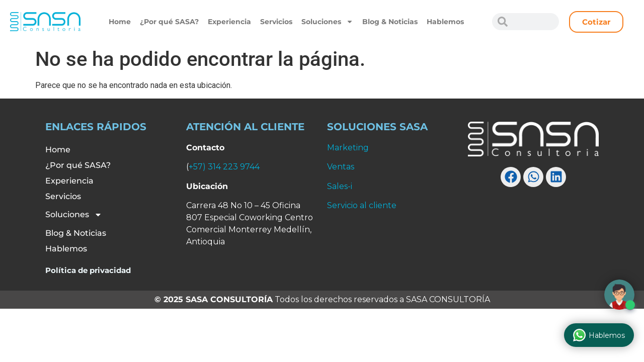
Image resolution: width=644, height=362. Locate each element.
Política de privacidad (88, 270)
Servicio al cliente (362, 205)
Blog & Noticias (390, 22)
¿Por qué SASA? (169, 22)
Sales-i (340, 186)
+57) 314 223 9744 (224, 167)
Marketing (348, 148)
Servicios (276, 22)
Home (120, 22)
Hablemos (445, 22)
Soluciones (327, 22)
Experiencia (229, 22)
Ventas (341, 167)
